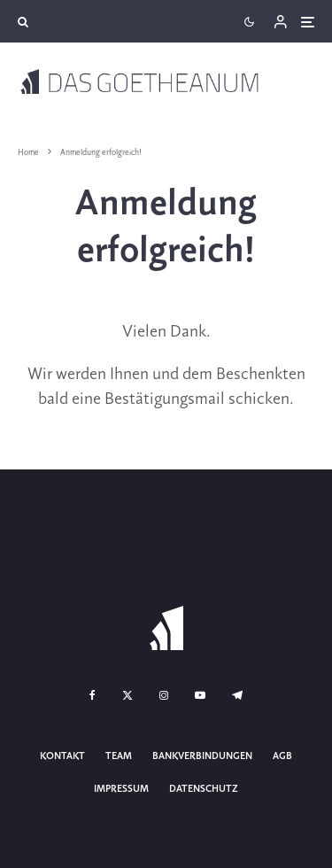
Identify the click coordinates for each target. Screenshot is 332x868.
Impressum (121, 789)
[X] (127, 695)
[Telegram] (237, 695)
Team (119, 756)
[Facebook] (93, 695)
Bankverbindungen (202, 756)
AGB (282, 756)
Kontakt (62, 756)
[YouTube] (200, 695)
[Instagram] (164, 695)
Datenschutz (204, 789)
